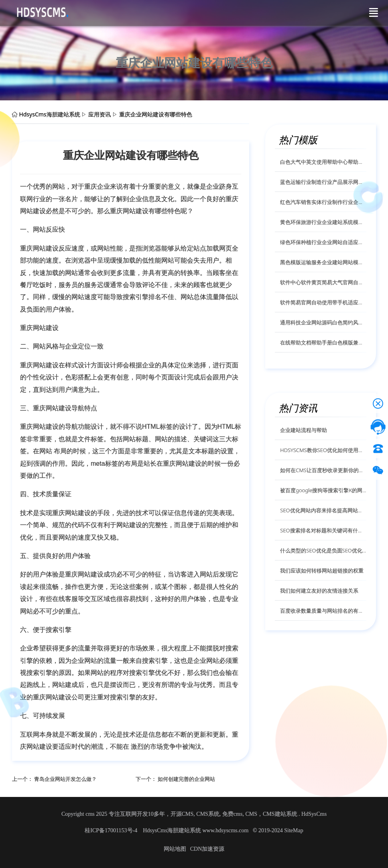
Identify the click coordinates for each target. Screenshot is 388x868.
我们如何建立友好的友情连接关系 (319, 591)
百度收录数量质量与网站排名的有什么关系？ (323, 611)
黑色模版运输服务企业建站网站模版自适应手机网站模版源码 (323, 262)
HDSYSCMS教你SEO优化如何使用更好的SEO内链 (323, 450)
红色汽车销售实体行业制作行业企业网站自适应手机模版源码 (323, 202)
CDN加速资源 (207, 849)
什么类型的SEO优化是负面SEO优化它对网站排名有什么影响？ (323, 550)
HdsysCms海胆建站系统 (49, 114)
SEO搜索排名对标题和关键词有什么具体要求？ (323, 530)
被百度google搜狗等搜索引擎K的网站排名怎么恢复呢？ (323, 490)
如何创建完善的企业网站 (186, 779)
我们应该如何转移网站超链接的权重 (322, 571)
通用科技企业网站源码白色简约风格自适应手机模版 (323, 322)
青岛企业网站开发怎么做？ (65, 779)
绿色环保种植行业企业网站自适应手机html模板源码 (323, 242)
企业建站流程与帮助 (304, 430)
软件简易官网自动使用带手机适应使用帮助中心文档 (323, 302)
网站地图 (175, 849)
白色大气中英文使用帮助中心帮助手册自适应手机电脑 (323, 162)
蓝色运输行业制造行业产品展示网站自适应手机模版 (323, 182)
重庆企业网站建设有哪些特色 (156, 114)
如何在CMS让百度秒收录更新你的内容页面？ (323, 470)
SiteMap (294, 830)
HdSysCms (314, 814)
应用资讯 (100, 114)
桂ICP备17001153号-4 (112, 830)
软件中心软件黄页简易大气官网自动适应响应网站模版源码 (323, 282)
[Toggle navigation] (374, 12)
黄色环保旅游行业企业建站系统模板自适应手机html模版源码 (323, 222)
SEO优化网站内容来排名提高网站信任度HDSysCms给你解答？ (323, 510)
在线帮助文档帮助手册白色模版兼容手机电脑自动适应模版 (323, 342)
